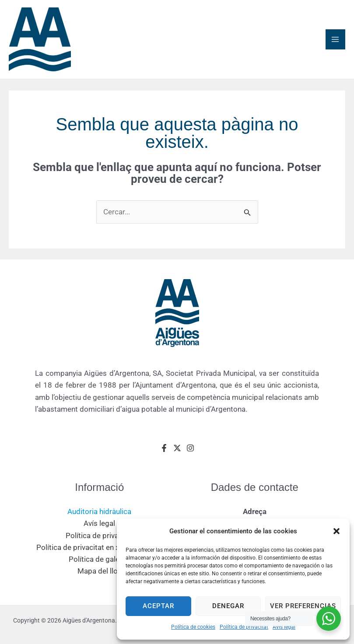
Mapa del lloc (100, 575)
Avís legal (284, 627)
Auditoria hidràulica (99, 515)
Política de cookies (193, 627)
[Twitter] (177, 451)
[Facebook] (164, 451)
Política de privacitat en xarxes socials (99, 551)
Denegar (228, 606)
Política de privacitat (244, 627)
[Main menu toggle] (336, 42)
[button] (336, 531)
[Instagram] (190, 451)
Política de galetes (99, 563)
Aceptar (158, 606)
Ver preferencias (303, 606)
